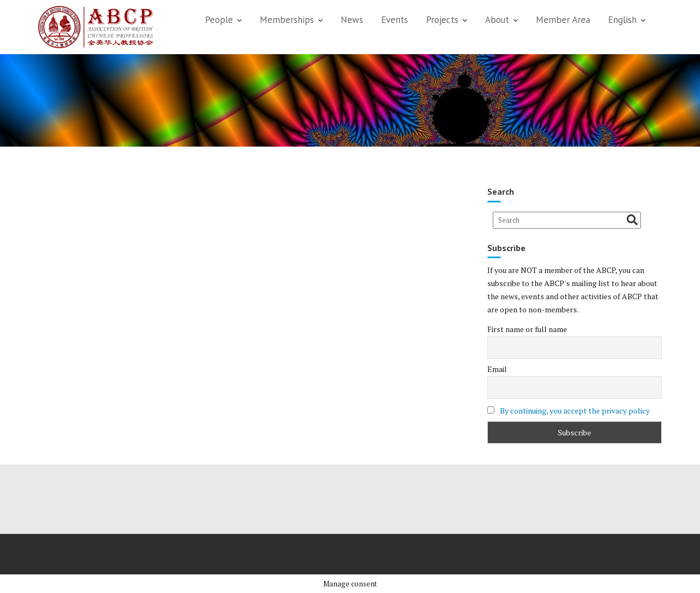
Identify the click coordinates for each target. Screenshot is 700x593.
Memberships (287, 20)
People (219, 20)
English (622, 20)
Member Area (563, 20)
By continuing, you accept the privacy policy (575, 411)
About (497, 20)
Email (497, 369)
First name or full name (527, 329)
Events (395, 20)
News (352, 20)
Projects (442, 20)
